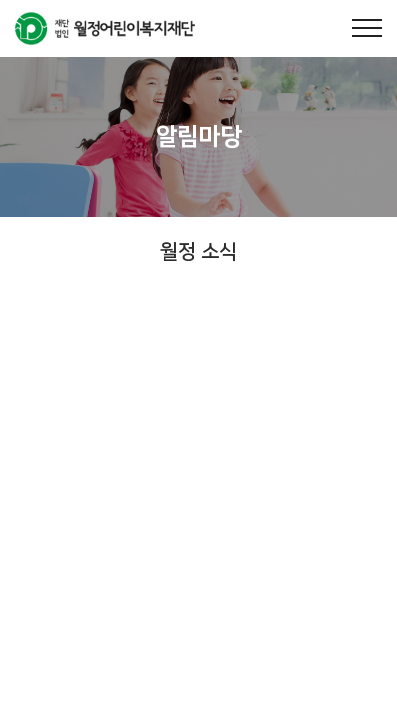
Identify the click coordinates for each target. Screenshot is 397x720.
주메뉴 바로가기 (0, 0)
